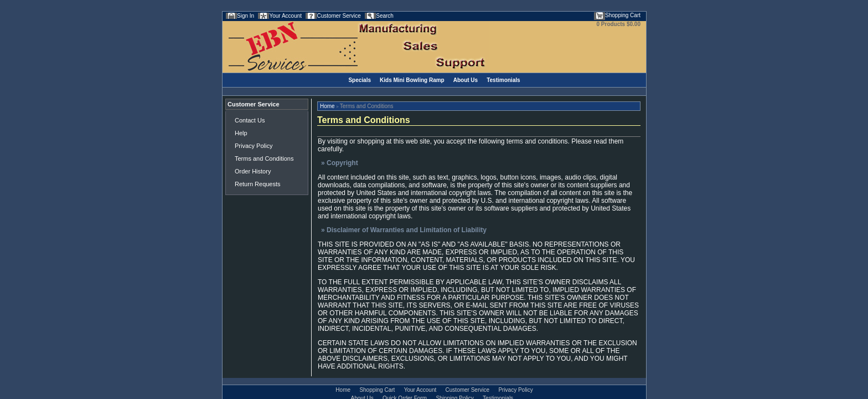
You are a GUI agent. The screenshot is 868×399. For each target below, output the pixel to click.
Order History (253, 171)
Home (327, 106)
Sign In (246, 16)
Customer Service (339, 16)
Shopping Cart (623, 15)
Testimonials (503, 80)
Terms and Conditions (264, 158)
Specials (360, 80)
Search (385, 16)
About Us (466, 80)
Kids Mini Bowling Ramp (412, 80)
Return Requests (258, 184)
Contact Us (250, 120)
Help (241, 133)
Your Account (285, 16)
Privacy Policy (254, 146)
